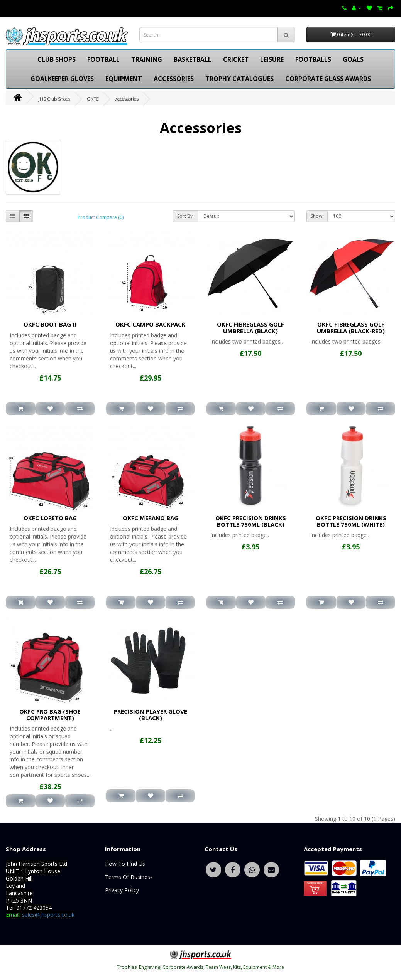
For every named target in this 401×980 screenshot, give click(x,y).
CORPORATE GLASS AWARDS (328, 79)
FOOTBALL (103, 59)
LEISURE (272, 59)
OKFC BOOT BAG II (50, 324)
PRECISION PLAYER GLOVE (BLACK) (151, 715)
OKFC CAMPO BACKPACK (151, 324)
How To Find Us (125, 864)
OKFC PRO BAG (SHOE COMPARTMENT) (50, 715)
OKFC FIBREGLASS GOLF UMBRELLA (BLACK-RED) (351, 328)
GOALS (353, 59)
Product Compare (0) (101, 217)
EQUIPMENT (124, 79)
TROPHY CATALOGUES (239, 79)
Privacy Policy (122, 890)
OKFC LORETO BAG (50, 518)
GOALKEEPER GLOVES (62, 79)
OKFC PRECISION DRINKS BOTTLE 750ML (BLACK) (251, 521)
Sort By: (185, 216)
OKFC (93, 99)
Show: (317, 216)
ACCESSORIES (174, 79)
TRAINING (147, 59)
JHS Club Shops (54, 99)
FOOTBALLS (313, 59)
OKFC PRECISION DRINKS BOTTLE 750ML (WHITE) (351, 521)
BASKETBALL (193, 59)
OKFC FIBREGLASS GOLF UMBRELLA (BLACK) (250, 328)
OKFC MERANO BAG (151, 518)
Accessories (127, 99)
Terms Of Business (129, 877)
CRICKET (236, 59)
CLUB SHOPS (57, 59)
